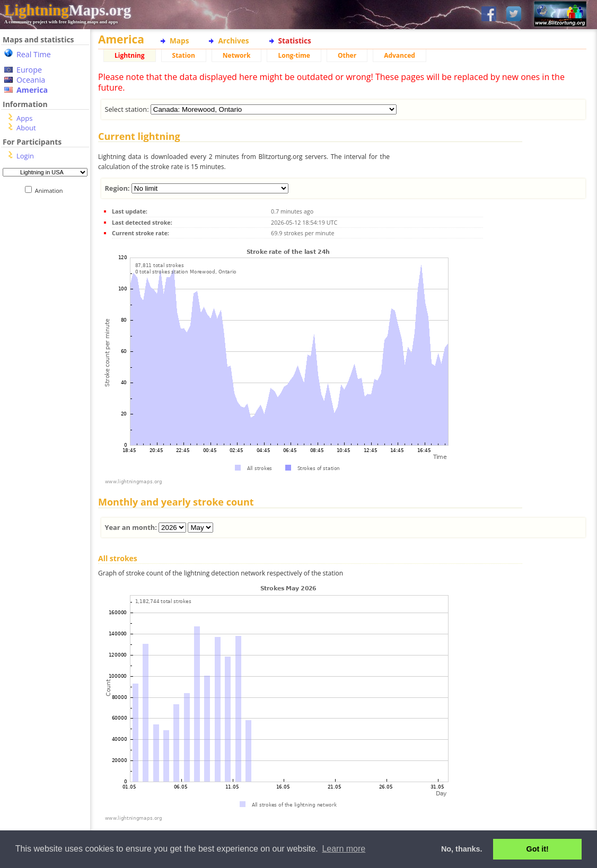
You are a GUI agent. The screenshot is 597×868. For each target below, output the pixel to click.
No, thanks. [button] (462, 849)
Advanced (400, 55)
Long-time (294, 55)
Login (25, 156)
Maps (179, 41)
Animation (51, 191)
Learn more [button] (344, 849)
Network (237, 55)
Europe (29, 70)
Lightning (130, 55)
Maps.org (68, 10)
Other (347, 55)
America (32, 90)
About (26, 128)
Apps (24, 118)
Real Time (34, 54)
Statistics (295, 41)
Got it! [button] (538, 849)
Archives (233, 41)
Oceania (31, 80)
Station (184, 55)
